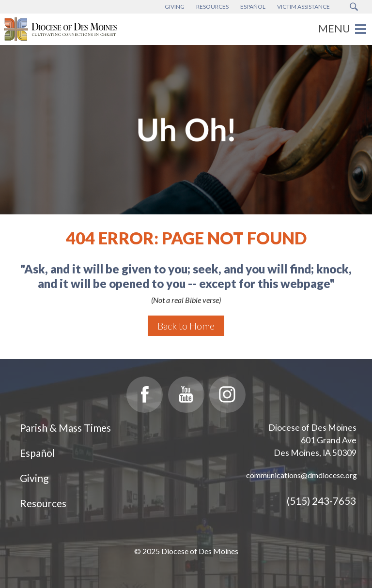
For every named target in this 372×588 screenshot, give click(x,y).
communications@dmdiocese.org (302, 475)
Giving (34, 478)
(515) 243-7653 (321, 501)
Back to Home (186, 326)
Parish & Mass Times (65, 428)
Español (38, 453)
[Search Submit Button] (354, 7)
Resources (43, 503)
